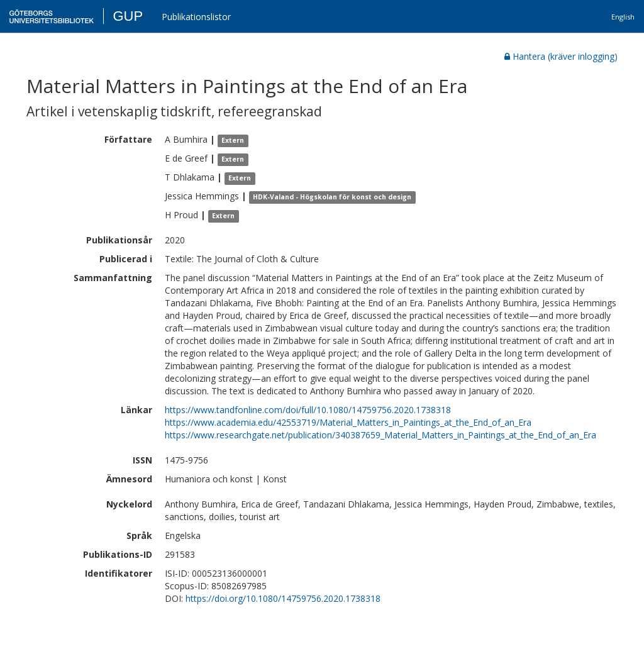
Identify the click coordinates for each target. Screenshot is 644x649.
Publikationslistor (196, 17)
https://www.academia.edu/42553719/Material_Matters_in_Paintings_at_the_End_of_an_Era (348, 422)
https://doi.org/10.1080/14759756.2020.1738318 (283, 598)
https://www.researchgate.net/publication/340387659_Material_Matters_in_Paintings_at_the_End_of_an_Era (380, 435)
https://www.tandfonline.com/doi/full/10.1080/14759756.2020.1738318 (308, 410)
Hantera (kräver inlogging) (561, 56)
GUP (128, 16)
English (623, 17)
